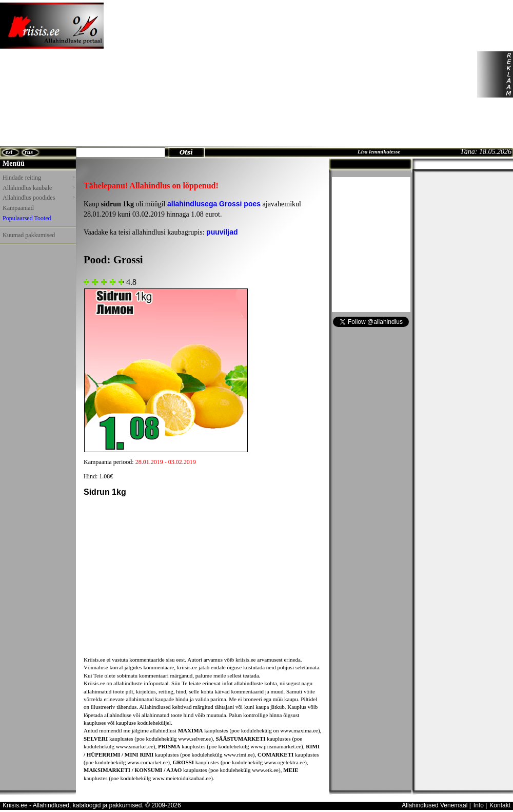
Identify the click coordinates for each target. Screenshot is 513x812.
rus (29, 152)
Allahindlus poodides (38, 198)
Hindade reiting (38, 178)
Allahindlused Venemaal (435, 805)
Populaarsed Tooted (27, 218)
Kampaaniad (18, 208)
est (9, 152)
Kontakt (500, 805)
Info (479, 805)
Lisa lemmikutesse (379, 151)
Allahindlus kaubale (38, 188)
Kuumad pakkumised (29, 235)
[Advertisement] (192, 74)
